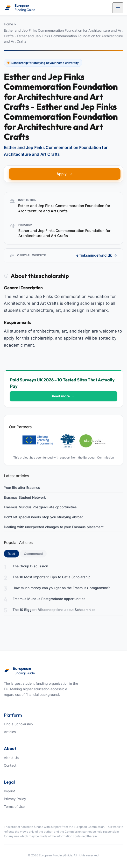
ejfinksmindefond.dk (97, 255)
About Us (11, 758)
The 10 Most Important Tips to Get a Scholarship (52, 577)
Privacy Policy (15, 799)
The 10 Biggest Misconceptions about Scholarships (54, 610)
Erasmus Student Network (25, 497)
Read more (63, 396)
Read (13, 553)
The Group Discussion (30, 566)
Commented (33, 554)
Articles (10, 732)
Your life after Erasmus (22, 487)
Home (8, 24)
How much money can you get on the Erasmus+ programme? (61, 588)
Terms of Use (14, 806)
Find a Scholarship (18, 724)
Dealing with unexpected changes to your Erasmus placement (54, 527)
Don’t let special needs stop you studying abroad (44, 517)
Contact (10, 765)
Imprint (9, 791)
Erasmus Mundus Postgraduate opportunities (40, 507)
